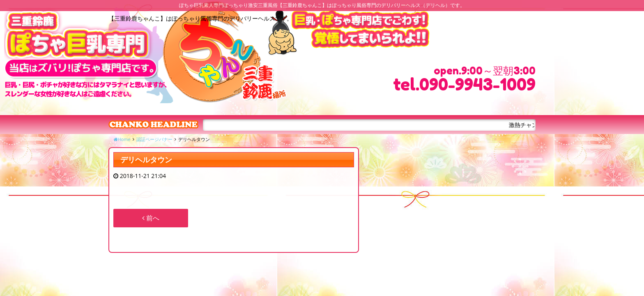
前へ (151, 218)
